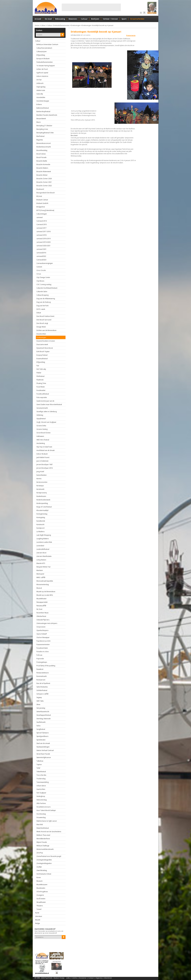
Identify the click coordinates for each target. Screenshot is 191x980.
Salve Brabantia (42, 687)
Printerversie (131, 35)
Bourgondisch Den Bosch (46, 193)
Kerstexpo (40, 486)
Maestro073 (41, 563)
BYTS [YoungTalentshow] (45, 210)
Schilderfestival (42, 690)
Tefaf (38, 768)
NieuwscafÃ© (41, 606)
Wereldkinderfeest (43, 839)
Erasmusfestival (42, 359)
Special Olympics (43, 733)
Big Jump (40, 140)
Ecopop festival (42, 355)
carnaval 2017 (41, 228)
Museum (40, 881)
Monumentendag (43, 584)
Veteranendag (42, 800)
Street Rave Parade (43, 754)
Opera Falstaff (42, 634)
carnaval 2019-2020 (43, 242)
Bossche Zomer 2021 (44, 182)
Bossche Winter (42, 175)
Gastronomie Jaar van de (45, 401)
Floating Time (41, 383)
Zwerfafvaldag (42, 870)
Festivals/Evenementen (61, 25)
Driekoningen (76, 25)
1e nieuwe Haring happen (46, 66)
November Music (43, 613)
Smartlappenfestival (44, 715)
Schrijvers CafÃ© (42, 694)
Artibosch (40, 83)
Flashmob (40, 380)
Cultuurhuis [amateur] (44, 48)
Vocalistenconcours (43, 807)
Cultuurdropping (42, 295)
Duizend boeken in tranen (46, 341)
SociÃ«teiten (41, 899)
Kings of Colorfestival (44, 507)
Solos (38, 726)
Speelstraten (41, 740)
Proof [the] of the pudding (46, 666)
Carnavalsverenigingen (45, 263)
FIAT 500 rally (41, 369)
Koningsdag (41, 517)
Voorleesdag (41, 814)
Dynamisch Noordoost (45, 348)
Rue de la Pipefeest (43, 683)
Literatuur (39, 916)
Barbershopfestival (43, 112)
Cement (39, 267)
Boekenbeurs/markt (44, 147)
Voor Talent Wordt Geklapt (46, 810)
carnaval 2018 (41, 235)
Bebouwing (60, 19)
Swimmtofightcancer (44, 757)
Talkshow (40, 761)
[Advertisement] (91, 7)
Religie (38, 923)
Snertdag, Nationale (44, 719)
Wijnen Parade (42, 842)
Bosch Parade (41, 157)
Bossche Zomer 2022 (44, 186)
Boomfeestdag (42, 150)
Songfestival (41, 729)
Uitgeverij (99, 978)
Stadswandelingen (43, 747)
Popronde (40, 659)
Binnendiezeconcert (44, 143)
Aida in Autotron (42, 76)
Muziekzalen (41, 888)
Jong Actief (40, 472)
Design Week (41, 327)
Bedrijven (95, 19)
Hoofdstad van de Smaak (46, 450)
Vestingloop (41, 796)
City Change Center (43, 277)
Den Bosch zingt (42, 323)
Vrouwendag (41, 817)
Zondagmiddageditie (44, 860)
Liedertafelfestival (43, 549)
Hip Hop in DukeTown (44, 447)
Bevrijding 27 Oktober (44, 126)
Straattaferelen (137, 19)
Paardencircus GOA (43, 641)
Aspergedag (41, 87)
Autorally (40, 94)
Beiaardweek (41, 119)
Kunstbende (41, 521)
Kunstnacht (40, 524)
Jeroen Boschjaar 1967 (45, 464)
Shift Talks (40, 701)
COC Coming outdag (44, 284)
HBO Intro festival (43, 440)
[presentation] (49, 943)
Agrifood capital (42, 73)
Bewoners (73, 19)
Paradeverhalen (42, 648)
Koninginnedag (42, 514)
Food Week (41, 387)
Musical (39, 588)
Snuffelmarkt (41, 722)
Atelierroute (41, 90)
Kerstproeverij (42, 493)
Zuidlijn (39, 867)
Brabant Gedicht (42, 203)
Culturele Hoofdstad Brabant (47, 288)
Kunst (37, 913)
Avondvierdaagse (43, 101)
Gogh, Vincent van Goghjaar (46, 422)
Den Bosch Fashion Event (45, 316)
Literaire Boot (41, 553)
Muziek (38, 920)
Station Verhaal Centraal (45, 750)
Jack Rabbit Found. (43, 457)
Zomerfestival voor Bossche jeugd (49, 856)
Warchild (40, 825)
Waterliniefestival (43, 828)
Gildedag (40, 415)
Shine (38, 704)
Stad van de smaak (43, 743)
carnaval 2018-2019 (43, 239)
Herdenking (41, 443)
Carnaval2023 (41, 260)
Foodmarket (41, 390)
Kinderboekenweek (43, 500)
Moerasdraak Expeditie (45, 581)
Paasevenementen (43, 644)
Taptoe (39, 764)
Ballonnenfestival (43, 108)
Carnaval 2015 (42, 224)
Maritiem (40, 570)
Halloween (40, 436)
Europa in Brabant (43, 59)
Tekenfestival (41, 772)
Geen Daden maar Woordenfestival (49, 404)
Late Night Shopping (44, 535)
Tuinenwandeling (43, 782)
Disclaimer (83, 978)
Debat (39, 313)
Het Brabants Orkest (44, 874)
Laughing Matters (43, 539)
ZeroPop (40, 853)
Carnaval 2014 (42, 221)
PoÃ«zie (39, 655)
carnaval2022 (41, 256)
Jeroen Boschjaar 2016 (45, 468)
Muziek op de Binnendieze (46, 592)
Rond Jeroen (41, 680)
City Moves (40, 281)
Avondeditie (41, 97)
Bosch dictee (41, 154)
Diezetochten (41, 334)
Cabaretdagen (42, 214)
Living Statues (41, 560)
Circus (39, 274)
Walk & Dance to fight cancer (47, 821)
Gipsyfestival (41, 419)
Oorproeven (41, 627)
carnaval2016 (41, 253)
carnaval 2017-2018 (43, 232)
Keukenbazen (41, 496)
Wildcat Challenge (43, 846)
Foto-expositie (42, 397)
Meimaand (40, 574)
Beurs (39, 122)
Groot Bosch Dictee (43, 433)
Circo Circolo (41, 270)
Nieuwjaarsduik (42, 602)
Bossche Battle (42, 161)
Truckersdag (41, 779)
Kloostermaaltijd (42, 510)
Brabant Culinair (42, 200)
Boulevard (40, 189)
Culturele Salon (42, 292)
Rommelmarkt (42, 676)
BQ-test (39, 196)
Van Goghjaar (41, 793)
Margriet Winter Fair (44, 567)
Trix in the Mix (41, 775)
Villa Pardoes (41, 803)
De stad (48, 19)
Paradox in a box (43, 652)
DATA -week (41, 309)
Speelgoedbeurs (42, 736)
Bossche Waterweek (44, 172)
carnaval (40, 217)
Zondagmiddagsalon (44, 863)
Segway (39, 697)
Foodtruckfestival (43, 394)
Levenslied (40, 546)
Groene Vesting (42, 429)
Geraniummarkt (42, 408)
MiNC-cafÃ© (41, 577)
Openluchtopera (42, 630)
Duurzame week (42, 344)
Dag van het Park (42, 306)
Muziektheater (42, 599)
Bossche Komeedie (43, 164)
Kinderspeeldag (42, 503)
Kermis (39, 479)
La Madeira (40, 532)
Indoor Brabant (42, 454)
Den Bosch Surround (44, 320)
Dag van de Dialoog (44, 302)
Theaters (40, 906)
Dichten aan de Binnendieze (46, 330)
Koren (39, 877)
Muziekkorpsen (42, 885)
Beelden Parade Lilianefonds (47, 115)
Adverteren (108, 978)
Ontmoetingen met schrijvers (47, 623)
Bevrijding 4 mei (42, 129)
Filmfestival (40, 376)
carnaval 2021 (41, 249)
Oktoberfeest (41, 616)
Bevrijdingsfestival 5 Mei (45, 133)
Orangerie (40, 895)
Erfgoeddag (41, 55)
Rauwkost (40, 669)
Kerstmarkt (40, 489)
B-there (39, 104)
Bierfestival (40, 136)
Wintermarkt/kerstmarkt (45, 849)
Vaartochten (41, 789)
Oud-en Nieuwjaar (43, 637)
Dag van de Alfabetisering (46, 299)
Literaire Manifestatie (44, 556)
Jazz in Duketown (42, 461)
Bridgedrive (41, 207)
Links (68, 978)
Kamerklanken (42, 475)
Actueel (38, 19)
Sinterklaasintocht (43, 712)
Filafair (39, 373)
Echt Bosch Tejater (43, 352)
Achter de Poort (42, 69)
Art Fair (39, 80)
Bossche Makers (42, 168)
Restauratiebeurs (43, 673)
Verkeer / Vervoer (110, 19)
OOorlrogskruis (42, 892)
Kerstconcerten (42, 482)
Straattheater (41, 902)
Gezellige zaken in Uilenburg (47, 412)
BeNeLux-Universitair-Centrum (47, 44)
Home (37, 25)
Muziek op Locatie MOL (45, 595)
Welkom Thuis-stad (43, 835)
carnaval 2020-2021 (43, 246)
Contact (91, 978)
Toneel (39, 909)
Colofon (74, 978)
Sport (124, 19)
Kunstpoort (41, 528)
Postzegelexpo (42, 662)
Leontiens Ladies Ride (44, 542)
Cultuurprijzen (42, 51)
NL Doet (39, 609)
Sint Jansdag (41, 708)
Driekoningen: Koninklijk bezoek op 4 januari (98, 25)
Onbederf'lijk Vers (43, 620)
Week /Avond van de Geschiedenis (49, 832)
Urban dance (41, 786)
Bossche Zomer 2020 (44, 179)
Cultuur (84, 19)
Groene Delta (41, 426)
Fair (38, 366)
